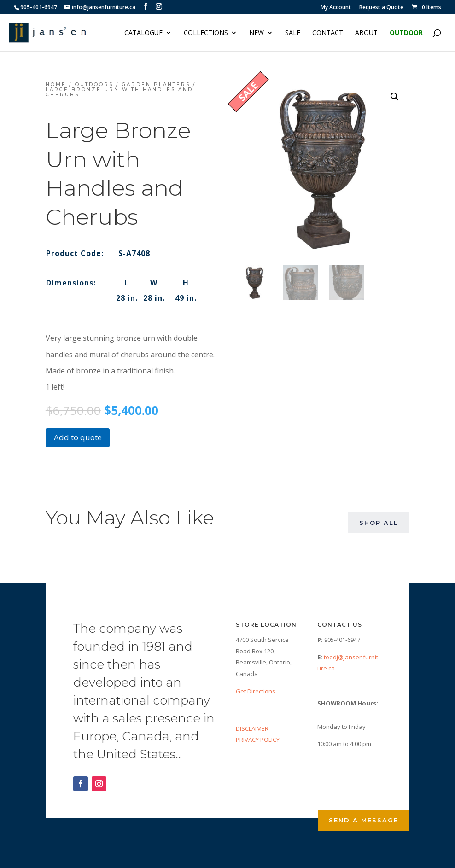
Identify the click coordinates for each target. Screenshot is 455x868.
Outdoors (94, 84)
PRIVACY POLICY (258, 740)
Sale (293, 33)
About (366, 33)
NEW (257, 33)
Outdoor (406, 33)
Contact (328, 33)
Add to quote (78, 437)
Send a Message (364, 820)
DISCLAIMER (252, 728)
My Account (336, 8)
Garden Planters (156, 84)
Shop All (379, 523)
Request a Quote (381, 8)
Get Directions (256, 691)
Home (56, 84)
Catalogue (143, 33)
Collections (206, 33)
